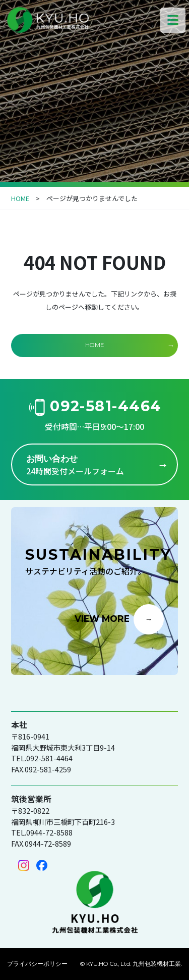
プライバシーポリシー (37, 964)
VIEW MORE (102, 619)
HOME (20, 198)
